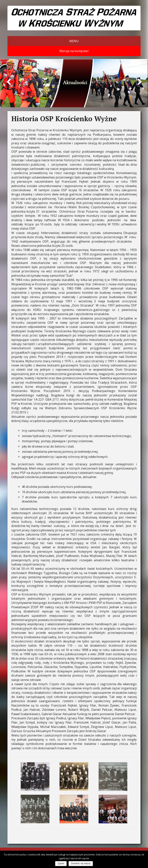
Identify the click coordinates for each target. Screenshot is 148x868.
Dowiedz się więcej (81, 863)
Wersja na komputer (74, 51)
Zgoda (61, 863)
